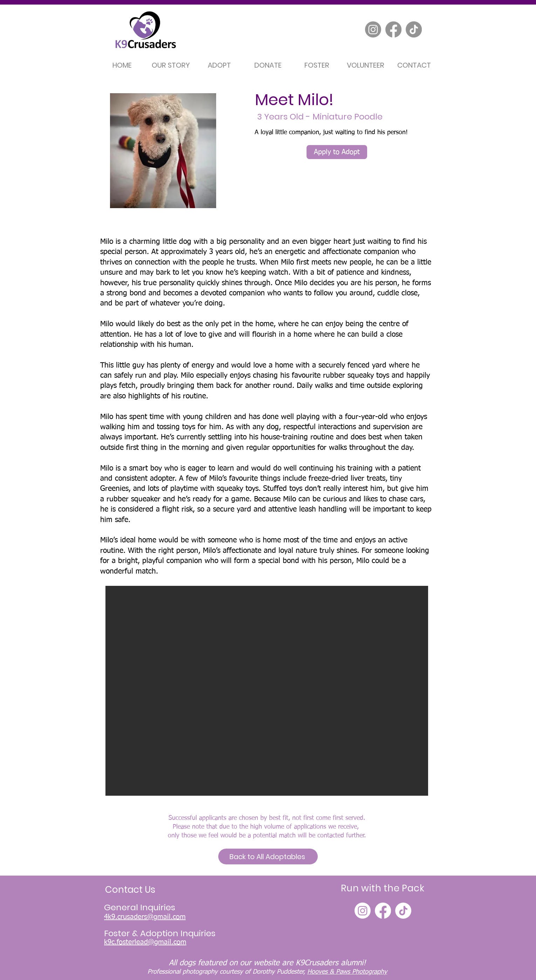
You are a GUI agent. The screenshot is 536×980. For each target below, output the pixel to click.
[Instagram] (373, 29)
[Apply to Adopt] (337, 152)
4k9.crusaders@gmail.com (145, 917)
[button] (267, 691)
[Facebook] (393, 29)
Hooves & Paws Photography (347, 972)
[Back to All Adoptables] (268, 856)
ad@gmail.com (163, 942)
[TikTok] (414, 29)
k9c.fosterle (122, 942)
